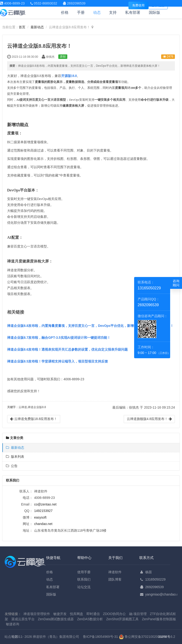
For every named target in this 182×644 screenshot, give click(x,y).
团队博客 (115, 579)
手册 (81, 12)
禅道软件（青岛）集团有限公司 (56, 637)
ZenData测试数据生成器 (56, 619)
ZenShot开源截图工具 (122, 619)
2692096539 (155, 587)
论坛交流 (84, 587)
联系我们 (84, 579)
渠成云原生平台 (23, 619)
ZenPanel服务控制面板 (159, 619)
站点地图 (11, 637)
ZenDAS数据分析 (90, 619)
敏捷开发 (60, 614)
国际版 (155, 12)
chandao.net (43, 524)
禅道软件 (115, 572)
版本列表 (15, 457)
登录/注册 (158, 6)
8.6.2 (167, 637)
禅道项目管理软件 (37, 614)
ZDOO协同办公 (114, 614)
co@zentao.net (45, 504)
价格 (65, 12)
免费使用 (138, 5)
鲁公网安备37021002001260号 (145, 637)
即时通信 (93, 614)
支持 (113, 12)
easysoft (40, 517)
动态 (97, 12)
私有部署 (133, 12)
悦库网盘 (77, 614)
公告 (12, 466)
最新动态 (37, 27)
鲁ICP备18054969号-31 (100, 637)
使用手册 (84, 572)
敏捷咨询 (13, 624)
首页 (22, 27)
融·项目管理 (138, 614)
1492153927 (43, 511)
